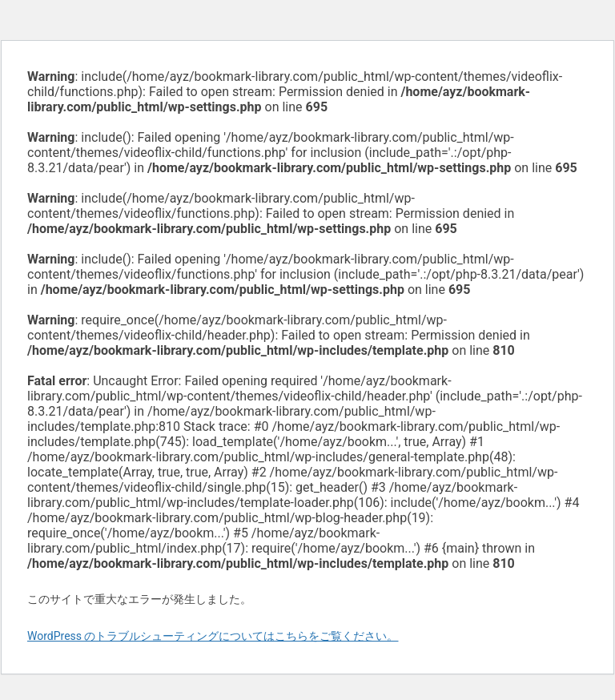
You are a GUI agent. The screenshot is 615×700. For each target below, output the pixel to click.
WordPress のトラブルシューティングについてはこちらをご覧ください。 (213, 636)
